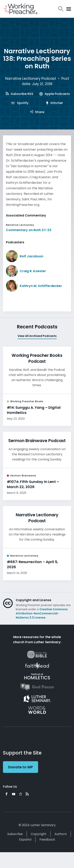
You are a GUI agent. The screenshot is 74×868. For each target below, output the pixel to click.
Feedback (47, 839)
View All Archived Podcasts (37, 336)
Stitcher (54, 103)
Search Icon (61, 9)
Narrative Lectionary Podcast (31, 78)
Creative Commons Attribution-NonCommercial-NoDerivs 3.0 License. (42, 613)
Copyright (39, 834)
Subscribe (15, 834)
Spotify (20, 103)
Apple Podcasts (55, 94)
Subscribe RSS (20, 94)
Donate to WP (21, 767)
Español (25, 839)
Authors (61, 834)
